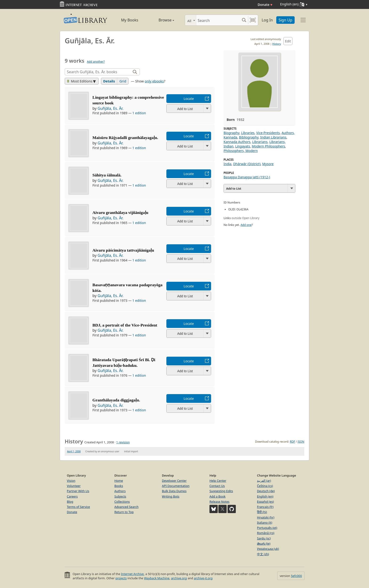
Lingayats (243, 146)
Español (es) (265, 502)
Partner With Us (78, 491)
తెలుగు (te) (264, 543)
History (277, 44)
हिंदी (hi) (262, 512)
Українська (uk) (268, 549)
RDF (292, 442)
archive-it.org (203, 578)
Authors (120, 491)
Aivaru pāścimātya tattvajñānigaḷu (123, 250)
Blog (70, 502)
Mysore (268, 164)
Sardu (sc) (264, 538)
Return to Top (124, 512)
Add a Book (217, 496)
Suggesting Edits (221, 491)
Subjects (120, 496)
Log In (267, 20)
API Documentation (176, 486)
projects (121, 578)
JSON (301, 442)
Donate (265, 5)
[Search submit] (244, 20)
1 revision (123, 442)
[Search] (218, 20)
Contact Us (217, 486)
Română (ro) (266, 533)
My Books (130, 20)
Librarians (260, 142)
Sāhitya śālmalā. (107, 175)
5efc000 (296, 576)
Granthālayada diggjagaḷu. (116, 400)
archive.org (179, 578)
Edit (288, 41)
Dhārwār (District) (247, 164)
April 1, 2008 (74, 451)
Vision (71, 481)
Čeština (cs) (265, 486)
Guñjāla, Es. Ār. (111, 108)
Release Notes (219, 502)
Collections (122, 502)
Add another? (96, 62)
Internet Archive (132, 574)
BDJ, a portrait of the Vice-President (125, 325)
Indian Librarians (273, 137)
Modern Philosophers (268, 146)
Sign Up (285, 20)
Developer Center (174, 481)
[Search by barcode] (253, 20)
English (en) (265, 496)
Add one (246, 225)
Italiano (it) (265, 523)
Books (119, 486)
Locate (189, 99)
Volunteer (74, 486)
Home (119, 481)
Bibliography (249, 137)
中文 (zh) (263, 554)
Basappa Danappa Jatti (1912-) (247, 177)
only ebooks (154, 81)
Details (109, 81)
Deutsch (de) (266, 491)
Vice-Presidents (268, 133)
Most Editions (80, 81)
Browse (161, 20)
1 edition (139, 113)
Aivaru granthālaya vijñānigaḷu (120, 212)
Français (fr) (265, 507)
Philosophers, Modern (241, 151)
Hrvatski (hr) (266, 517)
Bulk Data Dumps (174, 491)
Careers (72, 496)
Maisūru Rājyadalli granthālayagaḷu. (125, 138)
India (227, 164)
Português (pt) (267, 528)
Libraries (248, 133)
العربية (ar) (264, 481)
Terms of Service (78, 507)
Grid (123, 81)
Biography (231, 133)
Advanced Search (126, 507)
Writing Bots (171, 496)
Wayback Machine (157, 578)
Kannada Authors (237, 142)
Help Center (218, 481)
